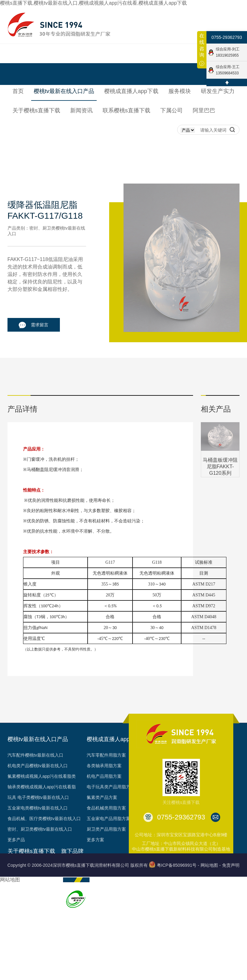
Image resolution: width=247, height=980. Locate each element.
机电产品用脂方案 (104, 776)
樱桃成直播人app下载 (114, 739)
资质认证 (16, 899)
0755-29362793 (227, 37)
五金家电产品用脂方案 (109, 819)
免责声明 (231, 865)
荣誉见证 (16, 888)
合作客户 (16, 920)
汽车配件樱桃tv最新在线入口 (35, 755)
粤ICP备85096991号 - (178, 865)
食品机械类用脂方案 (106, 808)
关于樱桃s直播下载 (31, 851)
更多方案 (95, 840)
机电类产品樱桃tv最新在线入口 (38, 766)
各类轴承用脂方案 (104, 766)
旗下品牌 (72, 851)
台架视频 (16, 931)
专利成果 (16, 909)
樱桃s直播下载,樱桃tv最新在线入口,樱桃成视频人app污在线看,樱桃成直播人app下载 (93, 3)
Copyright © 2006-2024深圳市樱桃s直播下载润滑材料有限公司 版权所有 (78, 865)
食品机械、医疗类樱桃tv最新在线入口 (44, 819)
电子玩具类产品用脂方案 (111, 787)
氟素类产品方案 (102, 797)
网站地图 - (211, 865)
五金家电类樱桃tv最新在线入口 (38, 808)
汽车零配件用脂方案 (106, 755)
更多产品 (16, 840)
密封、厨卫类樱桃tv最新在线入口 (40, 829)
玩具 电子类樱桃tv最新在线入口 (38, 797)
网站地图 (10, 880)
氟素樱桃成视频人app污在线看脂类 (42, 776)
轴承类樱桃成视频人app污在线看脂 (42, 787)
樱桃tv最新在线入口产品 (38, 739)
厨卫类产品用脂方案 (106, 829)
